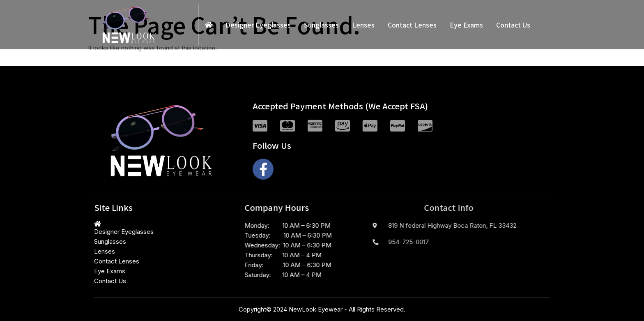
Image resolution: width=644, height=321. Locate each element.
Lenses (363, 25)
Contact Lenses (412, 25)
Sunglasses (321, 25)
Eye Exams (466, 25)
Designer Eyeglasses (258, 25)
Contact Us (513, 25)
